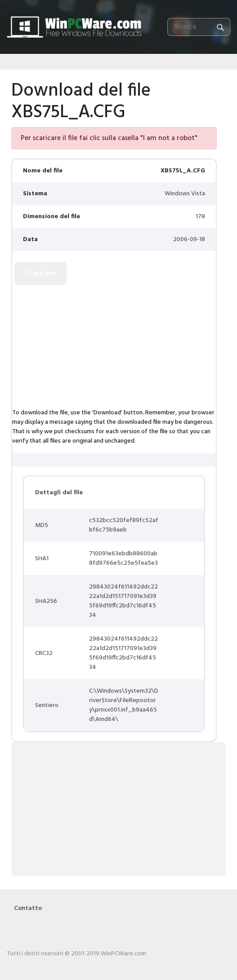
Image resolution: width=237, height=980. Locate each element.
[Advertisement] (69, 347)
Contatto (28, 908)
